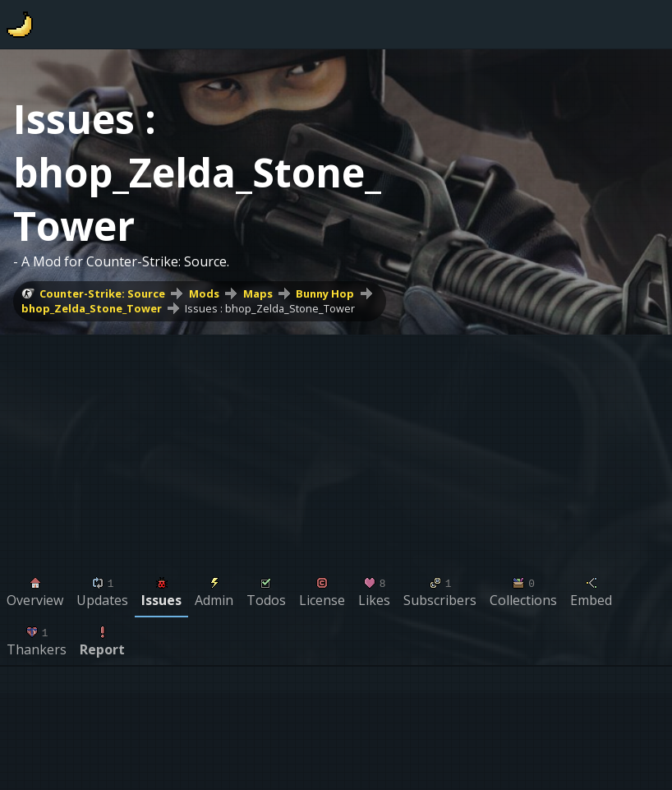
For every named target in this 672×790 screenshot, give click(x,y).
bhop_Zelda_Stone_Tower (92, 308)
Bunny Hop (325, 293)
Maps (258, 293)
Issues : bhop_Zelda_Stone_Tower (270, 308)
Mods (204, 293)
